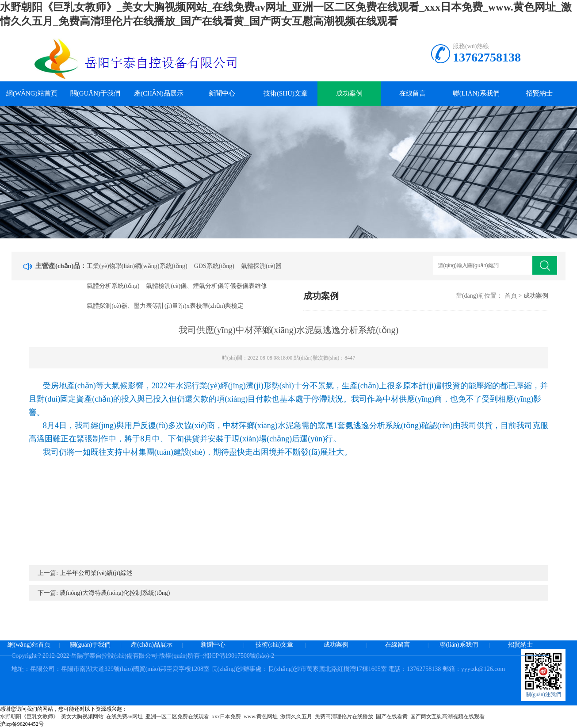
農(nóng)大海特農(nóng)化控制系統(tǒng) (115, 593)
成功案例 (349, 93)
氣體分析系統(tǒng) (113, 286)
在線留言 (413, 93)
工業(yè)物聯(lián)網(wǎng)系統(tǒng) (137, 266)
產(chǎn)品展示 (159, 93)
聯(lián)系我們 (476, 93)
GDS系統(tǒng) (214, 266)
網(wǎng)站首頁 (32, 93)
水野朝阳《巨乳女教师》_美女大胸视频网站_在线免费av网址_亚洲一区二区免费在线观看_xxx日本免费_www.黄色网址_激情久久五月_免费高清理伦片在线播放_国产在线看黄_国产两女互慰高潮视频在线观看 (242, 717)
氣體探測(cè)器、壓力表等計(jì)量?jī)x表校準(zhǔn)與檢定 (165, 306)
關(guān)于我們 (95, 93)
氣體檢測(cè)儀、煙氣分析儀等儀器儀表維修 (206, 286)
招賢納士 (539, 93)
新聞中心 (222, 93)
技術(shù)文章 (286, 93)
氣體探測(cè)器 (261, 266)
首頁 (511, 296)
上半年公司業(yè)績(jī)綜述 (96, 573)
